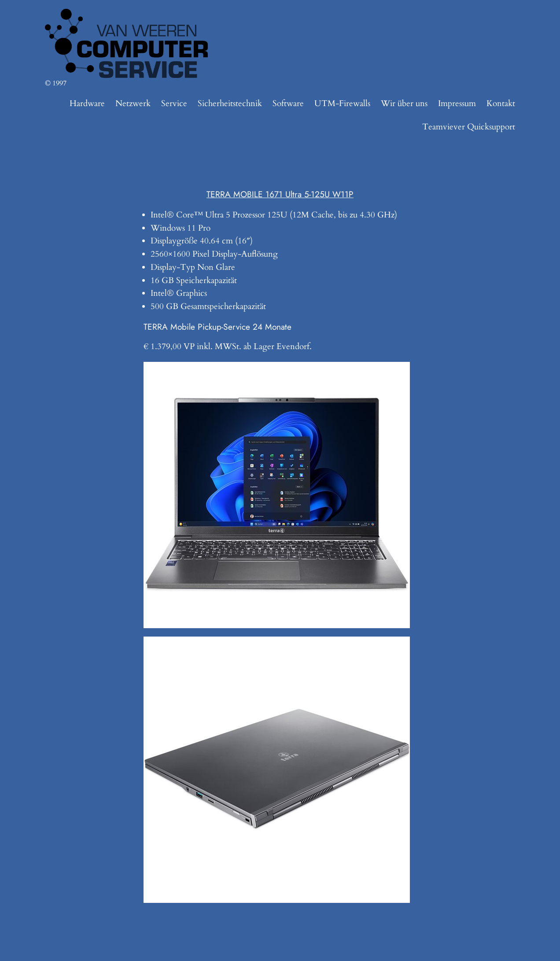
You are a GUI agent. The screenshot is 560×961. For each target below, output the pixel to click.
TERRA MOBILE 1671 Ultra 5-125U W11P (280, 194)
